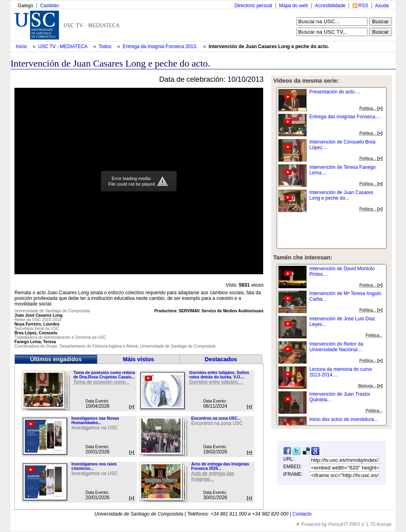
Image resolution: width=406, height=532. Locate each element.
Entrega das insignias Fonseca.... (345, 117)
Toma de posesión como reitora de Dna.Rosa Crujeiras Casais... (104, 375)
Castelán (50, 6)
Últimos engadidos (56, 359)
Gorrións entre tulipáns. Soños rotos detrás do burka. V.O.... (219, 375)
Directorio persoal (253, 6)
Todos (106, 47)
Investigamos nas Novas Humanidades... (95, 421)
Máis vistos (138, 359)
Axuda (382, 6)
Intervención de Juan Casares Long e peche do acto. (269, 47)
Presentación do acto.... (335, 92)
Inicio (22, 47)
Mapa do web (294, 6)
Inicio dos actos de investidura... (344, 419)
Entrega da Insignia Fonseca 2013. (161, 47)
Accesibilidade (330, 6)
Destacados (221, 359)
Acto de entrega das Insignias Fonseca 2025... (220, 466)
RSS (363, 6)
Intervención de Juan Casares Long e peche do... (341, 195)
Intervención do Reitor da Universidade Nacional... (336, 347)
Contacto (302, 514)
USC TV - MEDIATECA (63, 47)
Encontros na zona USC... (216, 418)
